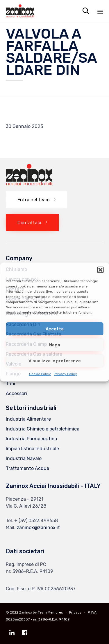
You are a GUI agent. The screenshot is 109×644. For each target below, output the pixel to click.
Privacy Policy (65, 374)
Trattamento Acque (27, 468)
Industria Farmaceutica (31, 439)
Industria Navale (24, 458)
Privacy (75, 612)
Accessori (16, 394)
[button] (100, 270)
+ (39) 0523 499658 (36, 521)
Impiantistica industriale (32, 449)
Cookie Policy (40, 374)
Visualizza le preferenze (55, 361)
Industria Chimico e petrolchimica (43, 429)
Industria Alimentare (28, 419)
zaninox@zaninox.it (38, 528)
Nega (55, 345)
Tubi (10, 384)
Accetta (55, 329)
